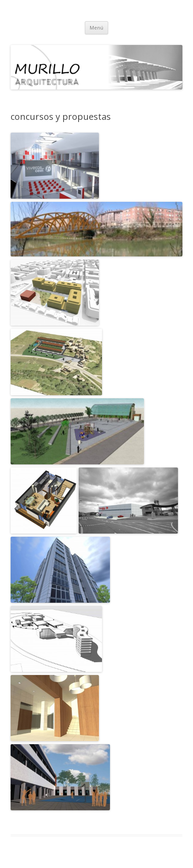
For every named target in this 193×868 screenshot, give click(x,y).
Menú (96, 28)
